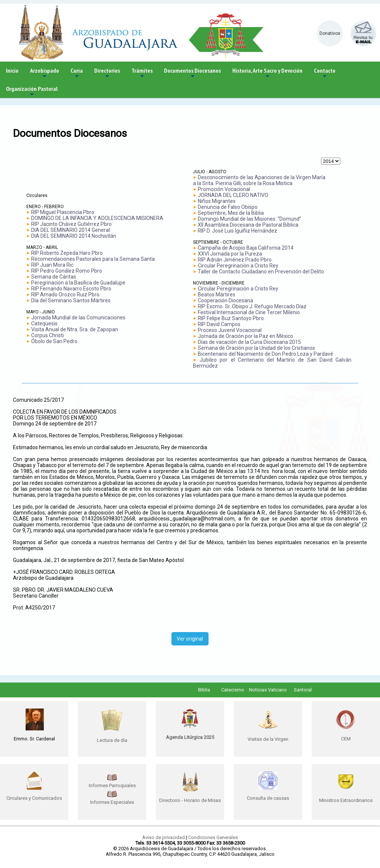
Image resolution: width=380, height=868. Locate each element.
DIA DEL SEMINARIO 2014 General (71, 230)
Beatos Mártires (217, 295)
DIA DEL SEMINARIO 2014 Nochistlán (74, 236)
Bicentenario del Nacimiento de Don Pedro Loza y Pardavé (266, 354)
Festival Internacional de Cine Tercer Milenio (249, 312)
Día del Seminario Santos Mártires (71, 300)
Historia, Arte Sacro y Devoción (267, 73)
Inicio (12, 70)
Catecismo (233, 690)
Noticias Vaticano (268, 690)
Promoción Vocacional (224, 189)
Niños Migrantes (217, 201)
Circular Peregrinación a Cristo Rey (238, 266)
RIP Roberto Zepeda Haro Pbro (67, 253)
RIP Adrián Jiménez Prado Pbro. (235, 260)
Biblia (204, 690)
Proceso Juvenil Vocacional (230, 330)
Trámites (142, 73)
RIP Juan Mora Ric (52, 265)
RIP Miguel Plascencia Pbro (63, 212)
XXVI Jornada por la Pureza (230, 254)
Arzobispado (45, 73)
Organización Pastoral (32, 91)
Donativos (330, 33)
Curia (77, 73)
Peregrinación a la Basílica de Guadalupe (78, 283)
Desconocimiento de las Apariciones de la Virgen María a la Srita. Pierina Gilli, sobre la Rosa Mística (259, 180)
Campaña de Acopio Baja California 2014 (246, 248)
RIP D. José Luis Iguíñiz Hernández (237, 231)
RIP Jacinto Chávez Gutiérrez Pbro (71, 224)
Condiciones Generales (213, 837)
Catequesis (44, 323)
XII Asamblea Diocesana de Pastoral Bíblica (248, 225)
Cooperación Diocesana (225, 300)
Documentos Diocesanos (192, 73)
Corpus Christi (47, 335)
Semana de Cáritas (54, 277)
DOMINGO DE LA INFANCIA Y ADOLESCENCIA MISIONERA (97, 218)
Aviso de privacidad (163, 837)
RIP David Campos (219, 324)
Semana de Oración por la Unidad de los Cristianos (256, 348)
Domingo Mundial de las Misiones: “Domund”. (250, 219)
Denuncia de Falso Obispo (228, 207)
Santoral (303, 690)
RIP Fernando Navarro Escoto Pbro (71, 289)
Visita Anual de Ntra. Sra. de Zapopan (75, 329)
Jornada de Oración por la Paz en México (245, 336)
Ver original (190, 639)
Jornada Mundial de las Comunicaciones (78, 318)
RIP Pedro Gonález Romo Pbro (67, 271)
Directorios (107, 73)
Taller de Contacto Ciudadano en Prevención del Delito (261, 272)
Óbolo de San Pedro (54, 341)
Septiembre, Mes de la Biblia (231, 213)
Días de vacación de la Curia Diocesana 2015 (249, 342)
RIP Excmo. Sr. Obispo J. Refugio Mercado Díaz (252, 306)
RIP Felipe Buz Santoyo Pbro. (231, 318)
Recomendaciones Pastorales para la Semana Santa (93, 259)
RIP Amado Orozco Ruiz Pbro (65, 295)
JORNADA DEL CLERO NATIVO (233, 195)
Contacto (325, 73)
